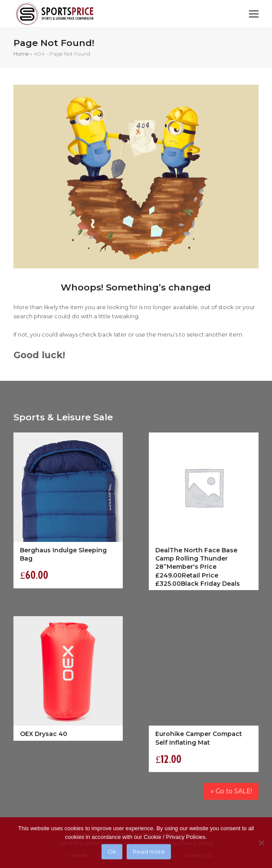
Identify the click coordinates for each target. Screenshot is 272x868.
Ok (112, 851)
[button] (254, 14)
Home (21, 54)
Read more (149, 851)
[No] (261, 843)
